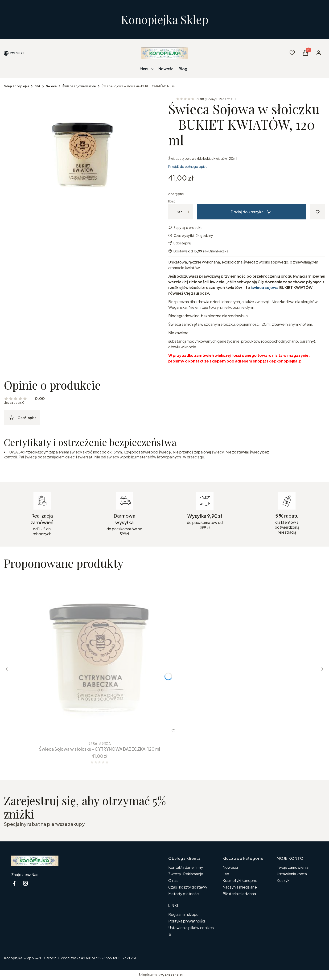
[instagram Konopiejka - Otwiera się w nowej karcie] (25, 883)
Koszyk (283, 880)
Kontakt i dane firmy (186, 867)
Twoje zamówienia (293, 867)
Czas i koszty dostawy (188, 887)
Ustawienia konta (292, 874)
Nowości (230, 867)
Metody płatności (184, 894)
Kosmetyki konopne (240, 880)
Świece (51, 86)
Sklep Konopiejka (16, 86)
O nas (173, 880)
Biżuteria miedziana (239, 894)
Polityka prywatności (187, 921)
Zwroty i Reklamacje (186, 874)
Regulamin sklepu (183, 914)
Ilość (172, 201)
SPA (37, 86)
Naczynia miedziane (240, 887)
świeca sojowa (265, 287)
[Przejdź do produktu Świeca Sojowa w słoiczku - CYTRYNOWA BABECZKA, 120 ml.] (99, 657)
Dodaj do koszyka (251, 212)
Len (226, 874)
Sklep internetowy (159, 975)
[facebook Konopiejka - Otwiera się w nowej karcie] (14, 883)
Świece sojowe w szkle (79, 86)
